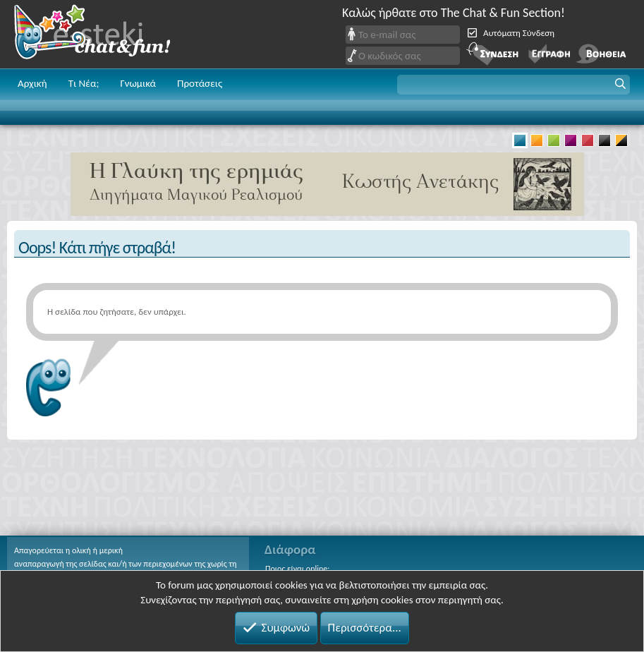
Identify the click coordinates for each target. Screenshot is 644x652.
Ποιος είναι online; (297, 569)
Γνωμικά (138, 83)
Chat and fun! (102, 34)
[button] (514, 85)
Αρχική (32, 83)
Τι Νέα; (84, 83)
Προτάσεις (200, 83)
